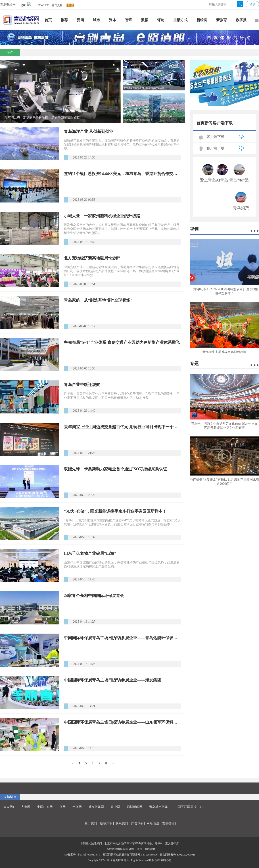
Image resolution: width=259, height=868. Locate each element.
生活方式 (180, 20)
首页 (48, 20)
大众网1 (9, 807)
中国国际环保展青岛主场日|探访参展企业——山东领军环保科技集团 (122, 722)
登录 (252, 4)
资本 (113, 20)
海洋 (10, 52)
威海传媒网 (96, 807)
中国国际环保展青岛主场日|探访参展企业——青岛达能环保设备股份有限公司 (122, 638)
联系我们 (122, 823)
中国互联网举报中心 (189, 807)
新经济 (202, 20)
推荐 (64, 20)
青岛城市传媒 (159, 807)
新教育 (221, 20)
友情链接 (10, 797)
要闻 (80, 20)
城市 (96, 20)
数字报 (241, 20)
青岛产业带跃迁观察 (82, 385)
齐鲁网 (26, 807)
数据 (145, 20)
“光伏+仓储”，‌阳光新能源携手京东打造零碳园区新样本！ (115, 511)
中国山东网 (45, 807)
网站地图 (153, 823)
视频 (194, 229)
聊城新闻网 (135, 807)
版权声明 (106, 823)
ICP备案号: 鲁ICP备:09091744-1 (82, 855)
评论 (161, 20)
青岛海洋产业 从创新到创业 (89, 131)
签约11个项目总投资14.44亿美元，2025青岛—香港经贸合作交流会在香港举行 (122, 174)
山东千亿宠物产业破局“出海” (90, 553)
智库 (129, 20)
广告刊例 (137, 823)
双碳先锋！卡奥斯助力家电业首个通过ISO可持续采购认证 (116, 469)
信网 (63, 807)
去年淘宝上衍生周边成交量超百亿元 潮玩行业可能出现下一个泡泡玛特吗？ (122, 427)
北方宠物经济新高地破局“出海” (92, 258)
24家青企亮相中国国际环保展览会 (94, 596)
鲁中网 (115, 807)
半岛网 (77, 807)
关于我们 (91, 823)
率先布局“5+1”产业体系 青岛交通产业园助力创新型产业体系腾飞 (122, 342)
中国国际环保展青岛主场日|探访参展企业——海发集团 (113, 680)
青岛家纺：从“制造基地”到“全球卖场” (98, 300)
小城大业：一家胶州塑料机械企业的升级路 (102, 216)
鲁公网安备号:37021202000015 (178, 855)
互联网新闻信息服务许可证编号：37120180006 (130, 855)
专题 (194, 363)
